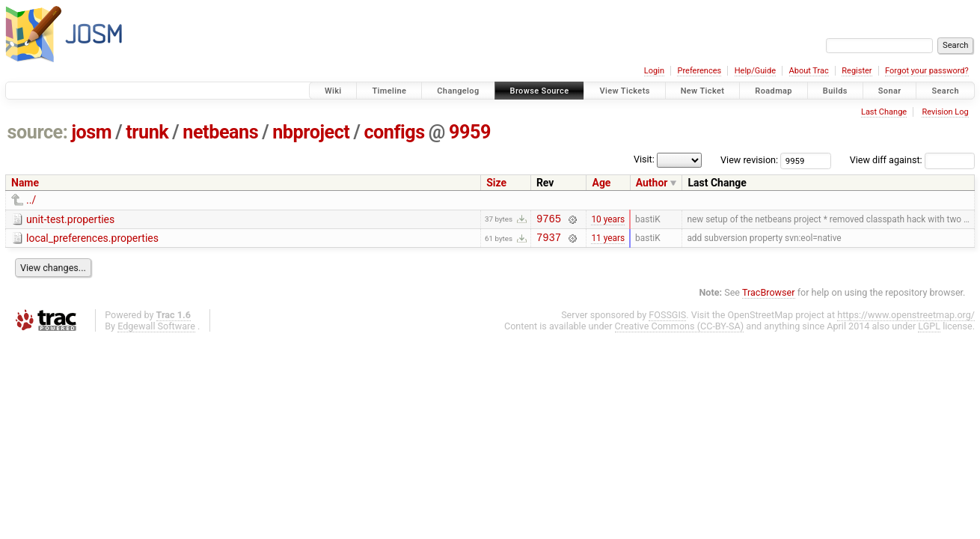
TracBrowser (769, 297)
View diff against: (912, 160)
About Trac (809, 71)
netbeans (220, 132)
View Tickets (624, 91)
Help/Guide (755, 71)
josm (91, 132)
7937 (549, 241)
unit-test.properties (70, 219)
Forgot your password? (927, 71)
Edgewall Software (156, 331)
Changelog (458, 91)
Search (945, 91)
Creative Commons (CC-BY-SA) (680, 331)
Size (496, 183)
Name (25, 183)
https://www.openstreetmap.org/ (906, 319)
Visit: (644, 159)
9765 (549, 220)
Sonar (890, 91)
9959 (470, 132)
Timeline (389, 91)
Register (857, 71)
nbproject (311, 132)
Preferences (699, 71)
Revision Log (945, 112)
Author (652, 183)
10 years (608, 220)
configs (394, 132)
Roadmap (774, 91)
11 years (608, 242)
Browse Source (540, 91)
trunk (147, 132)
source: (38, 132)
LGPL (929, 331)
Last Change (884, 112)
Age (601, 183)
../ (31, 200)
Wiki (333, 91)
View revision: (749, 160)
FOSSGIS (667, 319)
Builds (835, 91)
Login (654, 71)
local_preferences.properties (92, 240)
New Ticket (703, 91)
